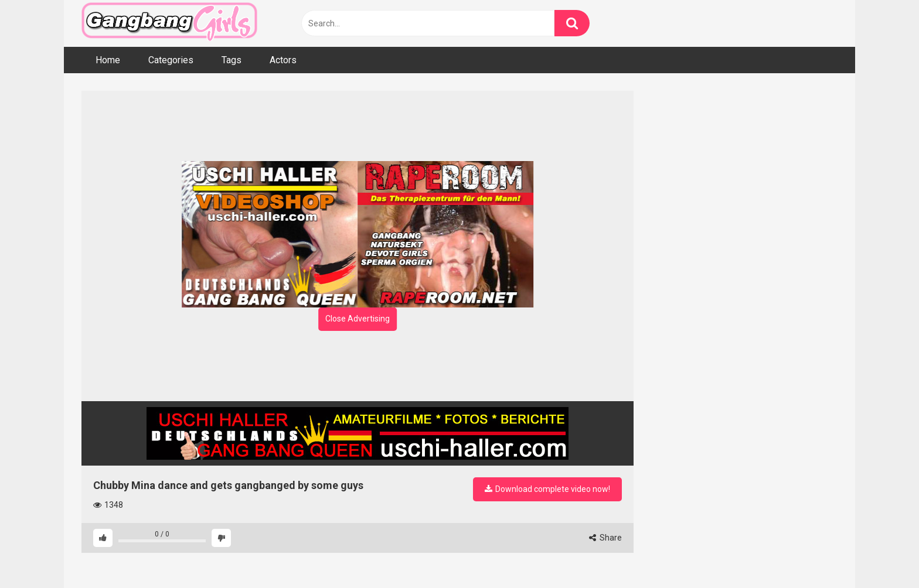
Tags (232, 60)
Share (605, 538)
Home (108, 60)
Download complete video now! (547, 489)
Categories (171, 60)
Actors (283, 60)
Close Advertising (358, 319)
